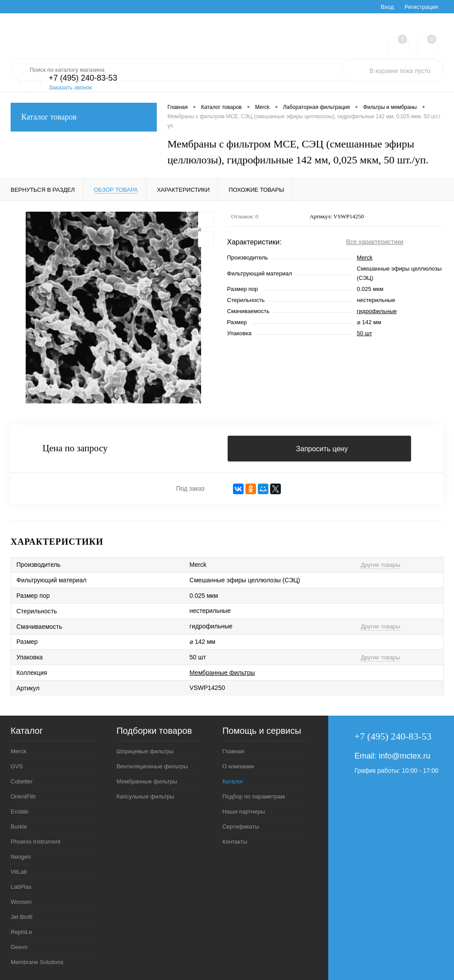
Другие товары (380, 565)
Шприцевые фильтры (145, 751)
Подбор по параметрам (254, 796)
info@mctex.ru (404, 756)
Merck (365, 258)
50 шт (365, 333)
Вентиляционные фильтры (152, 766)
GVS (17, 766)
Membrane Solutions (37, 962)
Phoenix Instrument (35, 842)
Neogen (21, 857)
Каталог (233, 781)
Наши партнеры (244, 812)
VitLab (19, 872)
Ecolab (19, 812)
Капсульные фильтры (145, 796)
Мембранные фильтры (222, 673)
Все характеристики (375, 242)
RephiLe (21, 932)
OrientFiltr (23, 796)
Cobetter (22, 781)
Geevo (19, 947)
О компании (238, 766)
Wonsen (21, 902)
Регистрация (421, 7)
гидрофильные (377, 311)
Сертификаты (241, 827)
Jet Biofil (21, 917)
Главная (233, 751)
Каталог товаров (84, 117)
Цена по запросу (75, 448)
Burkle (19, 827)
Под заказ (190, 488)
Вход (387, 7)
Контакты (235, 842)
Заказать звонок (70, 87)
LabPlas (21, 887)
